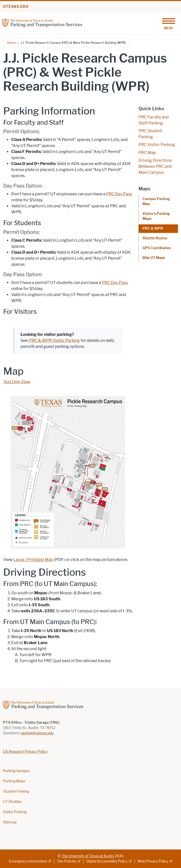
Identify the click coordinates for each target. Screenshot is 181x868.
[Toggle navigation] (168, 23)
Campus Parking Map (156, 201)
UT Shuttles (12, 802)
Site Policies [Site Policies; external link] (67, 861)
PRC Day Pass (119, 194)
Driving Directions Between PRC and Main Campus (155, 166)
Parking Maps (14, 781)
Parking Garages (16, 771)
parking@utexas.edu (37, 733)
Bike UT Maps (154, 258)
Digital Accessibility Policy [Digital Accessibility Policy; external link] (107, 861)
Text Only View (17, 382)
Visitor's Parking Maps (156, 216)
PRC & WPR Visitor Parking (54, 340)
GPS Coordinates (157, 248)
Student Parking (16, 791)
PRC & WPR (153, 229)
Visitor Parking (15, 812)
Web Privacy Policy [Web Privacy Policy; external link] (153, 861)
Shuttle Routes (155, 238)
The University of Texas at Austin (88, 856)
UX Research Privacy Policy (25, 752)
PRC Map (147, 153)
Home (12, 43)
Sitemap (10, 822)
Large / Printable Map (33, 560)
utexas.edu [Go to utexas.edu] (16, 7)
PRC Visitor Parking (157, 145)
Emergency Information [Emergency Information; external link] (28, 861)
